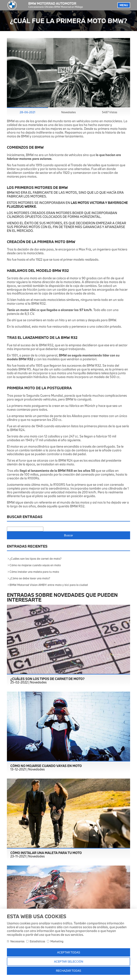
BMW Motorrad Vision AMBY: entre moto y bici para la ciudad (49, 585)
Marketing (55, 941)
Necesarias (16, 941)
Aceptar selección (69, 961)
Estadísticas (36, 941)
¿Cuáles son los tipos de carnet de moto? (35, 559)
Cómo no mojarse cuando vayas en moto (35, 565)
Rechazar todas (68, 971)
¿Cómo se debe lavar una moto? (30, 578)
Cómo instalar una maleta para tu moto (34, 572)
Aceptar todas (69, 952)
